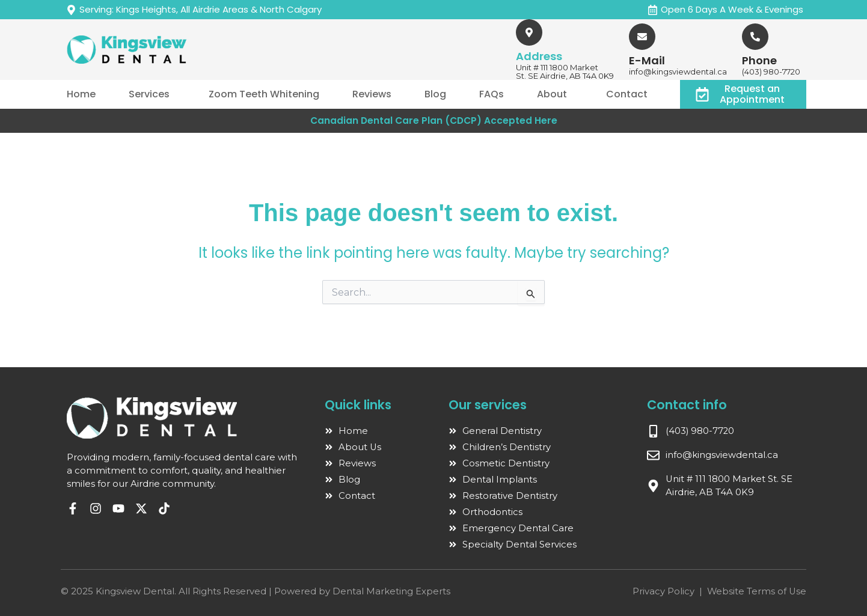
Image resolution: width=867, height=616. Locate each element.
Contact (627, 94)
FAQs (492, 94)
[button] (152, 94)
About (552, 94)
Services (149, 94)
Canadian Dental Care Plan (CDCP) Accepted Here (433, 120)
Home (81, 94)
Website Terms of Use (756, 591)
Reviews (372, 94)
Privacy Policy (662, 591)
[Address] (529, 32)
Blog (435, 94)
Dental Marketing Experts (391, 591)
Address (539, 56)
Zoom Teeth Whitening (264, 94)
